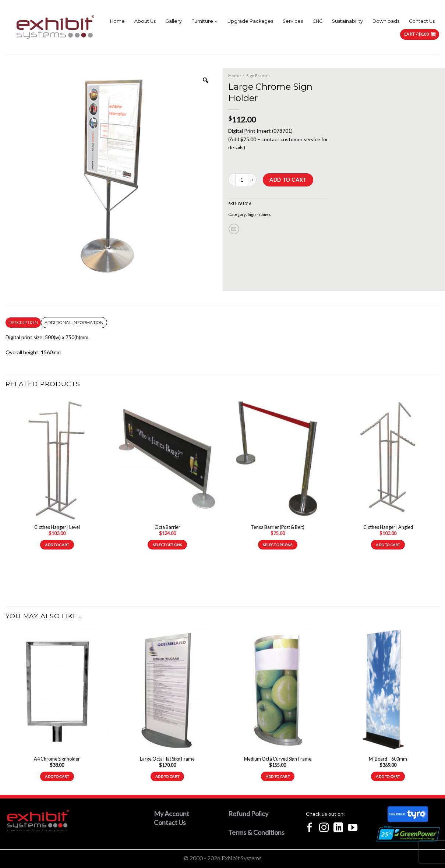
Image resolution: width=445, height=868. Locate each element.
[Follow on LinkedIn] (338, 828)
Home (117, 21)
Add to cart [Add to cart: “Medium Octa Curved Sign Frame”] (278, 776)
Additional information (74, 323)
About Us (145, 21)
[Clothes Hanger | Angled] (388, 458)
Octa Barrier (167, 527)
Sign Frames (258, 76)
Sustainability (347, 21)
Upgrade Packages (250, 21)
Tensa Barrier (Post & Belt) (278, 527)
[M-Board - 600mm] (388, 690)
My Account (172, 814)
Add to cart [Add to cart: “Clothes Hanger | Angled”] (388, 545)
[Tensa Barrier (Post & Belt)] (278, 458)
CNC (317, 21)
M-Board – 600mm (388, 759)
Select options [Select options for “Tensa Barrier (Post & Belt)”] (278, 545)
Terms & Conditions (256, 832)
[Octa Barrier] (167, 458)
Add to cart (288, 180)
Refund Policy (248, 814)
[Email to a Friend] (234, 229)
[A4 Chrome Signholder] (57, 690)
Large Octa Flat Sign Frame (167, 759)
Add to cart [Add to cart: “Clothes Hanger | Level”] (57, 545)
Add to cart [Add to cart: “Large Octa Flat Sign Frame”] (167, 776)
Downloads (386, 21)
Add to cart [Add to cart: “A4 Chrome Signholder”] (57, 776)
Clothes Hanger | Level (57, 527)
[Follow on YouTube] (353, 828)
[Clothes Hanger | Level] (57, 458)
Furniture (205, 22)
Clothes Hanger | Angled (388, 527)
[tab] (23, 323)
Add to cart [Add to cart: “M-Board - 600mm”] (388, 776)
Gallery (174, 21)
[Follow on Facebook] (310, 828)
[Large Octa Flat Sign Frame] (167, 690)
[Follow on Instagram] (324, 828)
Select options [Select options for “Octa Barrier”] (167, 545)
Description (23, 323)
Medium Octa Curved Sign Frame (278, 759)
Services (293, 21)
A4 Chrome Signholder (57, 759)
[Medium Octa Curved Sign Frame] (278, 690)
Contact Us (422, 21)
